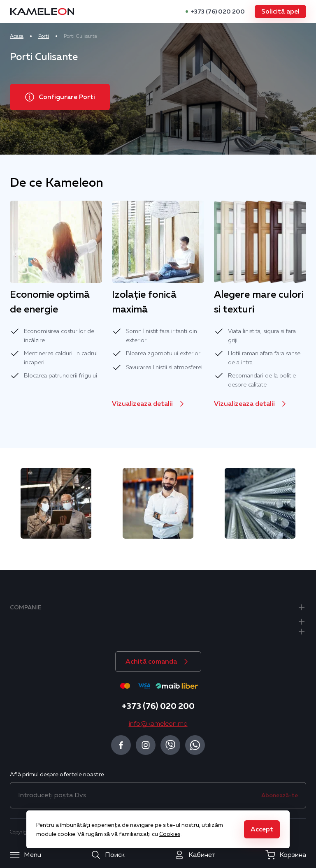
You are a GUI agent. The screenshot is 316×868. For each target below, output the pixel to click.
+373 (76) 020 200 (218, 12)
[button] (280, 12)
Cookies (170, 834)
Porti (44, 36)
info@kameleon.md (158, 724)
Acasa (17, 36)
